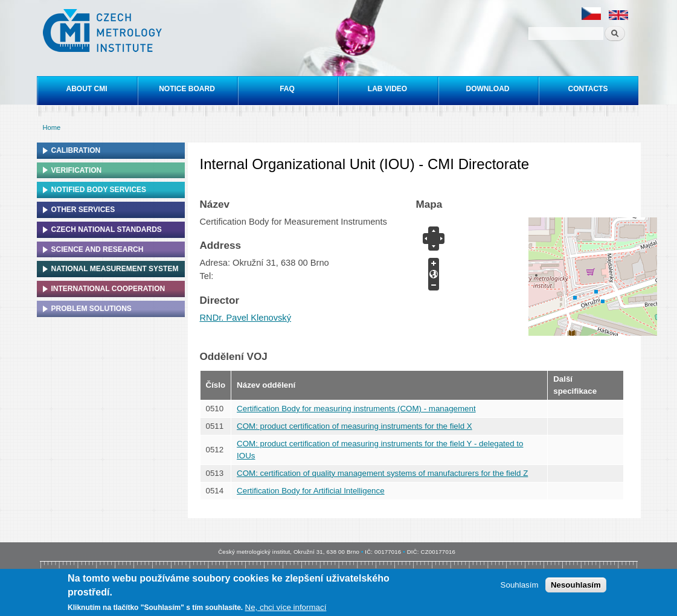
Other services (83, 210)
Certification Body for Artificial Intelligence (310, 491)
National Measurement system (115, 269)
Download (488, 89)
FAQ (287, 89)
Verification (77, 170)
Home (52, 127)
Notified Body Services (99, 190)
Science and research (98, 249)
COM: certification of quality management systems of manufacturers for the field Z (382, 473)
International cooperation (108, 289)
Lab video (387, 89)
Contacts (588, 89)
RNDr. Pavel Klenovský (246, 318)
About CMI (87, 89)
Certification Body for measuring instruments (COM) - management (356, 409)
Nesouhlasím (576, 585)
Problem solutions (91, 309)
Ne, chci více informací (286, 607)
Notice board (187, 89)
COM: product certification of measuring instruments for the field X (355, 426)
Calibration (76, 150)
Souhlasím (520, 585)
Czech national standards (107, 229)
